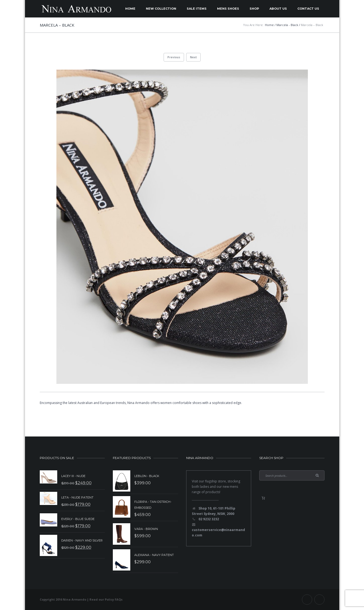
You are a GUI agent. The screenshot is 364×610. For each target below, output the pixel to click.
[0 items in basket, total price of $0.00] (263, 498)
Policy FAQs (114, 599)
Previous (174, 57)
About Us (278, 9)
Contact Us (308, 9)
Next (193, 57)
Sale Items (197, 9)
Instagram (319, 600)
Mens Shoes (228, 9)
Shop (254, 9)
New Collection (161, 9)
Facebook (307, 600)
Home (130, 9)
